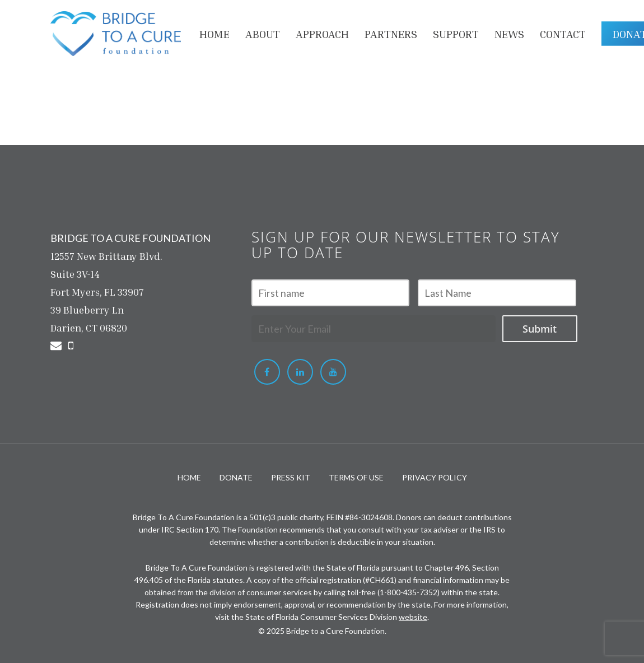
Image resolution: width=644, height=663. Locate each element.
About (263, 34)
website (413, 617)
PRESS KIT (291, 477)
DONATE (236, 477)
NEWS (509, 34)
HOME (214, 34)
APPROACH (322, 34)
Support (456, 34)
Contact (563, 34)
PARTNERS (391, 34)
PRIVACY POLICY (435, 477)
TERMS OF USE (356, 477)
